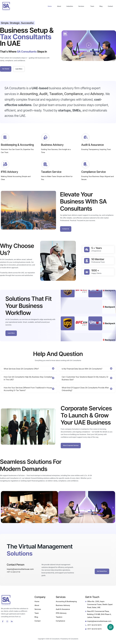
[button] (82, 6)
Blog (101, 6)
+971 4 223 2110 (13, 573)
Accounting (29, 94)
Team (92, 6)
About (59, 6)
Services (81, 6)
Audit (43, 94)
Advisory (97, 94)
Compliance (74, 94)
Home (50, 6)
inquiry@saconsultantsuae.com (20, 570)
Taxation (56, 94)
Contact (110, 6)
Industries (70, 6)
